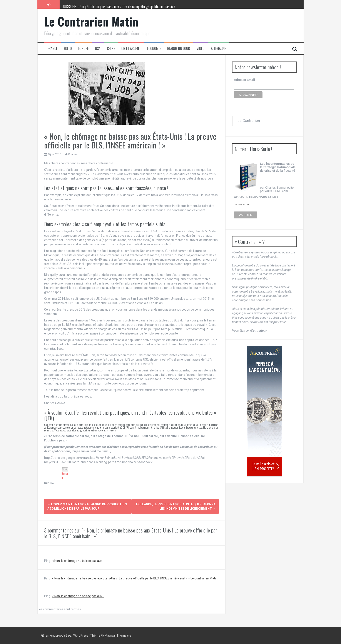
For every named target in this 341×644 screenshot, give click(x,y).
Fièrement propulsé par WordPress (65, 635)
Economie (154, 49)
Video (201, 49)
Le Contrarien (249, 121)
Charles (73, 154)
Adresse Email (244, 80)
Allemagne (218, 49)
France (52, 49)
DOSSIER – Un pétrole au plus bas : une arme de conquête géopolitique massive (119, 6)
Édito (68, 49)
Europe (83, 49)
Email (65, 473)
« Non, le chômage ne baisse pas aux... (78, 561)
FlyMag (106, 635)
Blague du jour (179, 49)
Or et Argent (131, 49)
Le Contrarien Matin (91, 21)
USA (98, 49)
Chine (111, 49)
